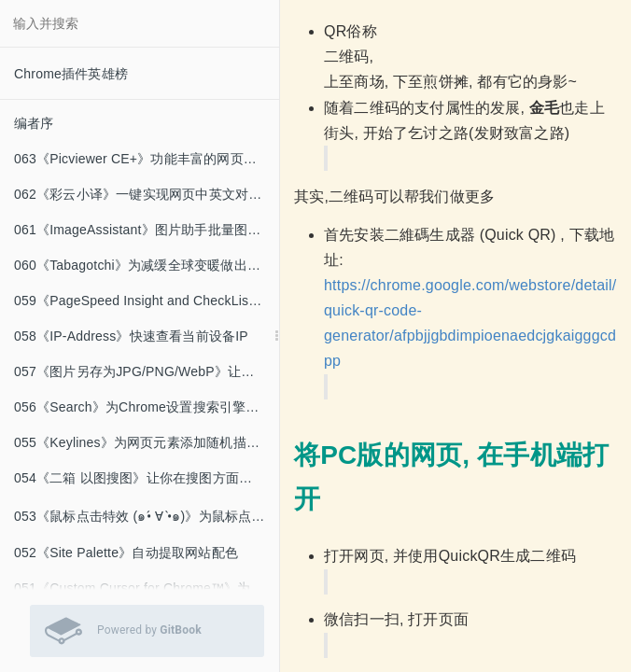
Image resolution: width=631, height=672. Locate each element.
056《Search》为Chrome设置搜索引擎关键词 (147, 407)
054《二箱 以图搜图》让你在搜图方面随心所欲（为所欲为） (147, 478)
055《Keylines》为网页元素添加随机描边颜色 (147, 442)
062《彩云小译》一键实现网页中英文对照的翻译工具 (147, 194)
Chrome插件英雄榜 (71, 74)
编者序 (34, 123)
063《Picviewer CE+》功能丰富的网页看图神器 (147, 159)
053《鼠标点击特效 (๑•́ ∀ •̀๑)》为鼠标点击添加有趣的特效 (147, 516)
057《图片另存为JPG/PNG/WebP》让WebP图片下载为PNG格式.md (147, 371)
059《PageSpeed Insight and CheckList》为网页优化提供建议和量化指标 (147, 301)
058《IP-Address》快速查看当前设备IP (131, 336)
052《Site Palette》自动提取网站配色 (126, 553)
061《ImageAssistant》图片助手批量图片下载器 (147, 230)
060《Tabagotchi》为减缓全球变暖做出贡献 (144, 265)
